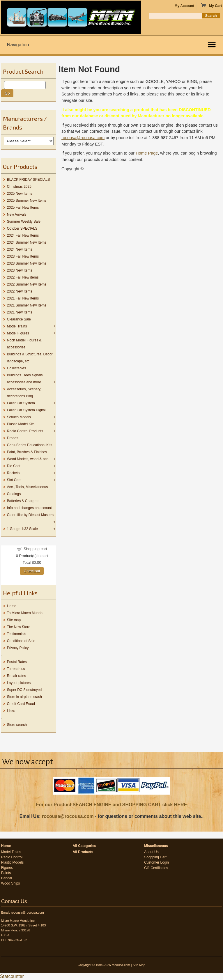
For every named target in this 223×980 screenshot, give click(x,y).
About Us (151, 852)
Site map (14, 620)
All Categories (85, 846)
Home (12, 606)
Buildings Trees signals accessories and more (25, 379)
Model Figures (18, 333)
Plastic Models (12, 862)
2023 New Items (20, 270)
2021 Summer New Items (27, 305)
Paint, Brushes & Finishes (27, 452)
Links (11, 711)
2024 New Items (20, 249)
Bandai (7, 878)
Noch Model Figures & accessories (24, 344)
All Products (83, 852)
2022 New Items (20, 291)
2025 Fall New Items (23, 208)
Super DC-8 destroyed (24, 690)
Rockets (13, 473)
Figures (7, 868)
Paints (6, 873)
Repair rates (16, 676)
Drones (13, 438)
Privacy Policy (18, 648)
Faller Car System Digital (26, 410)
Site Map (139, 965)
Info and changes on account (29, 508)
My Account (185, 6)
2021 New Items (20, 312)
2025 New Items (20, 194)
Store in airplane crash (24, 697)
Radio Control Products (25, 431)
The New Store (19, 627)
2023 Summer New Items (27, 263)
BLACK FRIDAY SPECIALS (29, 180)
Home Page (147, 153)
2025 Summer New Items (27, 201)
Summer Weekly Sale (24, 221)
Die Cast (14, 466)
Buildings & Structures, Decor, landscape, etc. (30, 358)
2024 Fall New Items (23, 235)
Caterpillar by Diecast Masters (30, 515)
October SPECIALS (22, 228)
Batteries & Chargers (23, 501)
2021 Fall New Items (23, 298)
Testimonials (17, 634)
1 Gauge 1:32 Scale (22, 529)
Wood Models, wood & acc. (28, 459)
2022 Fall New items (23, 277)
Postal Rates (17, 662)
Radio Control (12, 857)
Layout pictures (19, 683)
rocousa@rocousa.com (68, 816)
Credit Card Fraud (21, 704)
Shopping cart (35, 549)
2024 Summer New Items (27, 242)
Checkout (32, 571)
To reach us (16, 669)
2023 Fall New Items (23, 256)
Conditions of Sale (21, 641)
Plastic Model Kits (21, 424)
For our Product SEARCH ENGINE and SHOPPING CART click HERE (111, 805)
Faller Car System (21, 403)
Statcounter (12, 976)
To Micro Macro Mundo (25, 613)
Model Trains (17, 326)
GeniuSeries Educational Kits (30, 445)
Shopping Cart (155, 857)
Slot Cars (14, 480)
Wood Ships (10, 883)
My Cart (211, 6)
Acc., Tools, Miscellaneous (28, 487)
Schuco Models (19, 417)
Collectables (16, 368)
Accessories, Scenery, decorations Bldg (24, 393)
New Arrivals (17, 215)
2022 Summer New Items (27, 284)
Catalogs (14, 494)
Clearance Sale (19, 319)
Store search (17, 725)
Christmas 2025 (19, 187)
